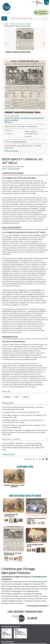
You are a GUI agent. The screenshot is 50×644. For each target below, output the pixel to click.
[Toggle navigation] (4, 18)
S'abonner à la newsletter (42, 13)
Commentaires (9, 454)
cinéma (25, 397)
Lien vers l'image (12, 151)
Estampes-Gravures (19, 142)
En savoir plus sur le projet (37, 606)
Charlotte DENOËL (14, 169)
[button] (44, 43)
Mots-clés (6, 391)
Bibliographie (8, 403)
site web (9, 122)
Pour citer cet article (11, 439)
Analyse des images (12, 228)
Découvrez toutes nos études (20, 24)
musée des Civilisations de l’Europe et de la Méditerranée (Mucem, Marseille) (24, 119)
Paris (17, 397)
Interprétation (10, 337)
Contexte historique (13, 173)
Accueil (6, 24)
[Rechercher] (27, 18)
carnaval (7, 397)
